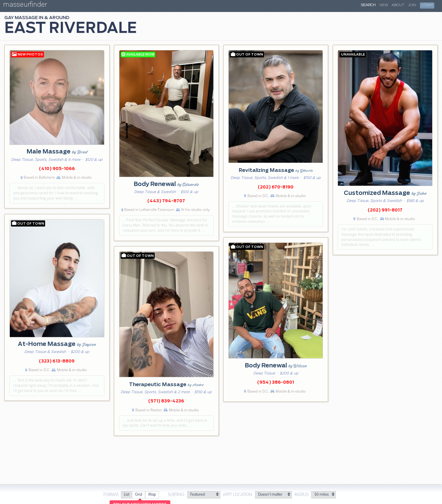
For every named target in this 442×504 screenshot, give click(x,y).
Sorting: (177, 495)
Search (368, 5)
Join (412, 5)
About (398, 5)
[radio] (126, 495)
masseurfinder (25, 6)
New (384, 5)
